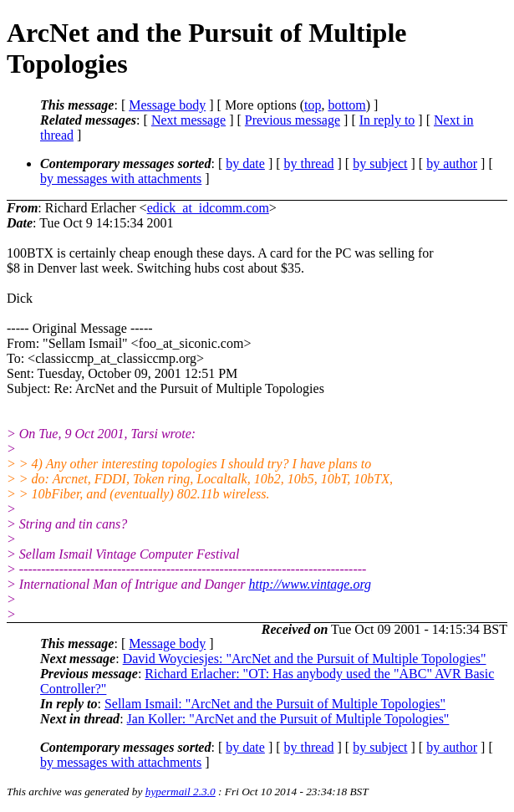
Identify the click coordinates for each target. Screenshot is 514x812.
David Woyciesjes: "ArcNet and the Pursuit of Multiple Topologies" (305, 659)
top (313, 105)
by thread (309, 163)
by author (452, 163)
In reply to (387, 120)
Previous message (293, 120)
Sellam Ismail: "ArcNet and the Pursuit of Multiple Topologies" (275, 704)
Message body (167, 105)
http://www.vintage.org (310, 584)
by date (245, 163)
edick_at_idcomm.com (208, 208)
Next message (188, 120)
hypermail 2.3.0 (181, 792)
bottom (346, 105)
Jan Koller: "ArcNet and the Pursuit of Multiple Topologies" (288, 719)
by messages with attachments (121, 179)
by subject (380, 163)
